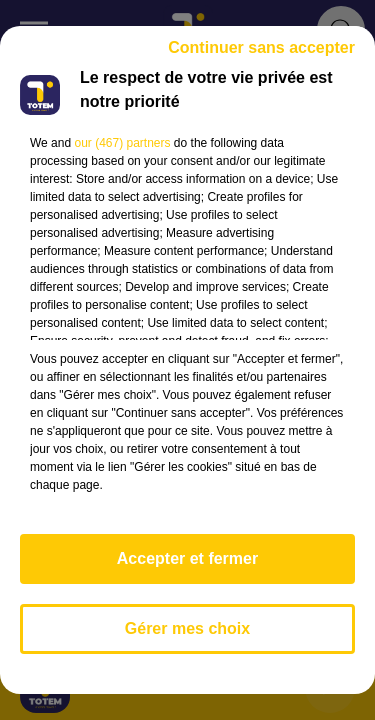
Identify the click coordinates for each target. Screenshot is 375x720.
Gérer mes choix (187, 628)
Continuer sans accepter (261, 47)
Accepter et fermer (187, 558)
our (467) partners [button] (122, 143)
